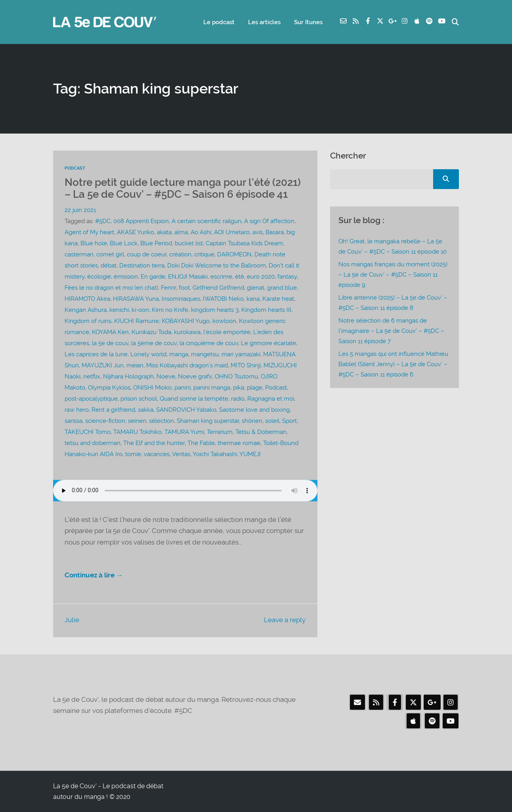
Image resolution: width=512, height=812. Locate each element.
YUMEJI (250, 454)
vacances (157, 454)
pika (239, 388)
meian (135, 365)
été (240, 277)
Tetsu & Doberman (261, 432)
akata (164, 232)
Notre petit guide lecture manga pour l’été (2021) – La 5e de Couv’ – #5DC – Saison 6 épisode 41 (183, 188)
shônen (252, 421)
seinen (137, 421)
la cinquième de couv (209, 343)
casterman (79, 254)
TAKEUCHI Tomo (88, 432)
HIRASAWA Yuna (136, 299)
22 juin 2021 (80, 210)
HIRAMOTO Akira (87, 299)
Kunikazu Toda (151, 332)
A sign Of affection (269, 221)
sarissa (74, 421)
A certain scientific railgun (206, 221)
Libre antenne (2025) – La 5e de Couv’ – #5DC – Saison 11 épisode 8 (393, 303)
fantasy (287, 277)
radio (238, 399)
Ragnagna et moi (271, 399)
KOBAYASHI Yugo (186, 321)
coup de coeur (147, 254)
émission (126, 277)
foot (184, 288)
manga (179, 354)
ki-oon (140, 310)
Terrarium (220, 432)
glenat (256, 288)
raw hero (77, 410)
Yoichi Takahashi (215, 454)
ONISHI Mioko (152, 388)
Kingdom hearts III (266, 310)
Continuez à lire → (94, 575)
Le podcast (219, 22)
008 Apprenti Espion (141, 221)
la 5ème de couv (154, 343)
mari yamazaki (241, 354)
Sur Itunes (308, 22)
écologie (99, 277)
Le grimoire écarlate (268, 343)
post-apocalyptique (91, 399)
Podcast (75, 168)
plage (255, 388)
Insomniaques (181, 299)
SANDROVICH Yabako (186, 410)
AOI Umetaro (232, 232)
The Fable (201, 443)
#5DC (103, 221)
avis (258, 232)
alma (181, 232)
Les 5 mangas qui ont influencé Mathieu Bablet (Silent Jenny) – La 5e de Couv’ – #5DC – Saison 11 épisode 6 (393, 364)
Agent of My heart (89, 232)
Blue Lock (124, 243)
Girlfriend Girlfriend (218, 288)
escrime (221, 277)
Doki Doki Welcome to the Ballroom (217, 266)
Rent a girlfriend (113, 410)
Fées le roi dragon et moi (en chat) (111, 288)
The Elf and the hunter (154, 443)
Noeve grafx (195, 376)
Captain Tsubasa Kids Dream (244, 243)
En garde (153, 277)
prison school (139, 399)
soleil (272, 421)
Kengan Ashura (86, 310)
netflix (92, 376)
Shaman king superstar (208, 421)
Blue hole (94, 243)
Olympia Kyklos (109, 388)
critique (204, 254)
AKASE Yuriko (136, 232)
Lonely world (148, 354)
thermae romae (239, 443)
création (180, 254)
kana (253, 299)
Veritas (181, 454)
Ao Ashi (201, 232)
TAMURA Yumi (184, 432)
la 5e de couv (110, 343)
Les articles (264, 22)
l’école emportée (227, 332)
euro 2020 (261, 277)
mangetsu (205, 354)
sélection (161, 421)
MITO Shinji (246, 365)
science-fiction (105, 421)
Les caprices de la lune (96, 354)
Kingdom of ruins (88, 321)
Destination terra (142, 266)
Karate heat (278, 299)
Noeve (166, 376)
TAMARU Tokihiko (138, 432)
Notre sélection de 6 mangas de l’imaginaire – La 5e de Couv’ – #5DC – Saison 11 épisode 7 (391, 331)
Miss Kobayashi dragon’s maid (187, 365)
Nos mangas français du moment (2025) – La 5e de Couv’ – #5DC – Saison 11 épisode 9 (393, 275)
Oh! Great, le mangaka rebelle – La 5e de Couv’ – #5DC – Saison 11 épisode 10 (393, 246)
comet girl (110, 254)
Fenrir (168, 288)
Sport (289, 421)
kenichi (119, 310)
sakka (146, 410)
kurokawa (187, 332)
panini (182, 388)
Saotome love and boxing (254, 410)
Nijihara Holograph (128, 376)
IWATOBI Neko (223, 299)
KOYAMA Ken (110, 332)
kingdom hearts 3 (215, 310)
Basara (275, 232)
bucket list (189, 243)
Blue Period (156, 243)
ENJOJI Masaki (188, 277)
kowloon (224, 321)
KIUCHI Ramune (137, 321)
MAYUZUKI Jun (103, 365)
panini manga (212, 388)
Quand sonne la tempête (194, 399)
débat (109, 266)
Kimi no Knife (170, 310)
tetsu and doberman (93, 443)
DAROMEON (234, 254)
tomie (133, 454)
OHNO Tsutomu (236, 376)
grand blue (282, 288)
